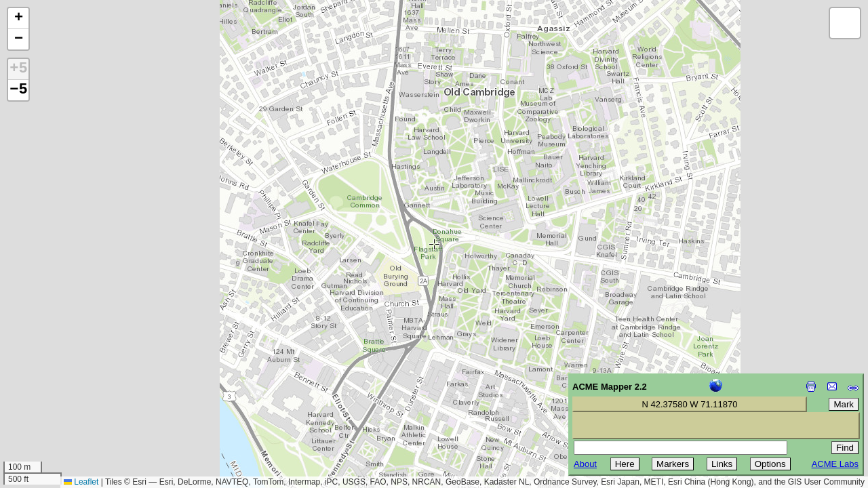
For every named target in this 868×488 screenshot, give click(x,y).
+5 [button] (18, 69)
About (585, 464)
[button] (18, 19)
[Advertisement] (72, 392)
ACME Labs (835, 464)
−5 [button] (18, 90)
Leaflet (81, 482)
